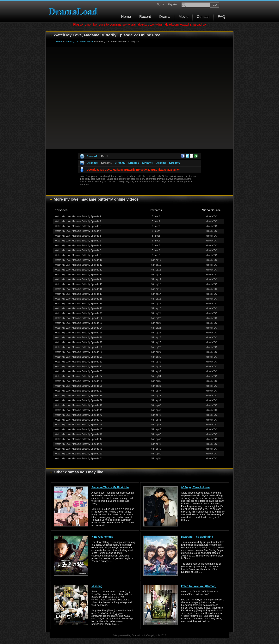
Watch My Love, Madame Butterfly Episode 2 (78, 221)
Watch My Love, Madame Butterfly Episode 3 (78, 226)
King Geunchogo (102, 537)
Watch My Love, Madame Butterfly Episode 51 (78, 459)
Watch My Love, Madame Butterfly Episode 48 (78, 444)
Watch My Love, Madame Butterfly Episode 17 (78, 294)
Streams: (92, 163)
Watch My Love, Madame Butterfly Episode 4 (78, 231)
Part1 (105, 156)
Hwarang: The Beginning (197, 537)
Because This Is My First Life (110, 487)
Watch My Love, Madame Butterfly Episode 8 (78, 250)
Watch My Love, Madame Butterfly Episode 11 (78, 265)
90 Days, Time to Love (195, 487)
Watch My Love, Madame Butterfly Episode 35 (78, 381)
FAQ (221, 17)
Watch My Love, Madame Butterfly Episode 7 (78, 246)
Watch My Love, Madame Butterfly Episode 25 (78, 333)
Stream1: (92, 156)
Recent (145, 17)
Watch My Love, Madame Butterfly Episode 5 (78, 236)
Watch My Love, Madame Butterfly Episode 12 (78, 270)
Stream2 (120, 163)
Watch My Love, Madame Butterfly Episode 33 (78, 371)
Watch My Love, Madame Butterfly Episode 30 (78, 357)
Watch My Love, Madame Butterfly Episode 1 (78, 216)
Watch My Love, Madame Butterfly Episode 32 (78, 367)
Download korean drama (74, 12)
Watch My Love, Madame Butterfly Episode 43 (78, 420)
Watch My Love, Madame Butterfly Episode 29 (78, 352)
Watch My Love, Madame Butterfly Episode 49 (78, 449)
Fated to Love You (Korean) (199, 586)
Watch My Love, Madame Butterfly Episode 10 (78, 260)
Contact (203, 17)
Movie (184, 17)
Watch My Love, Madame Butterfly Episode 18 (78, 299)
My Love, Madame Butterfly (79, 42)
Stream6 (174, 163)
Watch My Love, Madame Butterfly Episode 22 (78, 318)
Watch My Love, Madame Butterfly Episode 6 (78, 241)
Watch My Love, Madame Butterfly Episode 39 (78, 400)
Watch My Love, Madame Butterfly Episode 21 (78, 313)
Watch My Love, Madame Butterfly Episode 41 (78, 410)
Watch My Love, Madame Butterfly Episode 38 (78, 396)
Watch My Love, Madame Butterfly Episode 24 (78, 328)
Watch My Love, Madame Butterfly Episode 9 (78, 255)
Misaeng (97, 586)
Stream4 (147, 163)
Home (126, 17)
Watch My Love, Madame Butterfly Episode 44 (78, 425)
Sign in (160, 4)
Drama (165, 17)
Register (173, 4)
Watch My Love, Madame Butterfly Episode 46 (78, 434)
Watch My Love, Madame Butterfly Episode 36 (78, 386)
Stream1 (106, 163)
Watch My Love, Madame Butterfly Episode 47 (78, 439)
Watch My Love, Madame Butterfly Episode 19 (78, 304)
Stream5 (161, 163)
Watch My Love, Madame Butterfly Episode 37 (78, 391)
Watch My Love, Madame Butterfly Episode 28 (78, 347)
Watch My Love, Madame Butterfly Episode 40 (78, 405)
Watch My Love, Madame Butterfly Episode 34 (78, 376)
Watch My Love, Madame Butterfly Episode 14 (78, 279)
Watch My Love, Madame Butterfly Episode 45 (78, 429)
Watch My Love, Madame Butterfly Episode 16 (78, 289)
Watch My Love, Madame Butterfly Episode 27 (78, 342)
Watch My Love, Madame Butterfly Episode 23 (78, 323)
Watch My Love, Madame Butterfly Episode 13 (78, 275)
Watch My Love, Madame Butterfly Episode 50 (78, 454)
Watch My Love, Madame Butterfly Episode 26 (78, 337)
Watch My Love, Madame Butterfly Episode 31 (78, 362)
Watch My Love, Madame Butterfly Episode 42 (78, 415)
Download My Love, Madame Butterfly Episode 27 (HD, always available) (133, 170)
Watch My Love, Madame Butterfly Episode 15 (78, 284)
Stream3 (134, 163)
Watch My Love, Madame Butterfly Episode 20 (78, 308)
